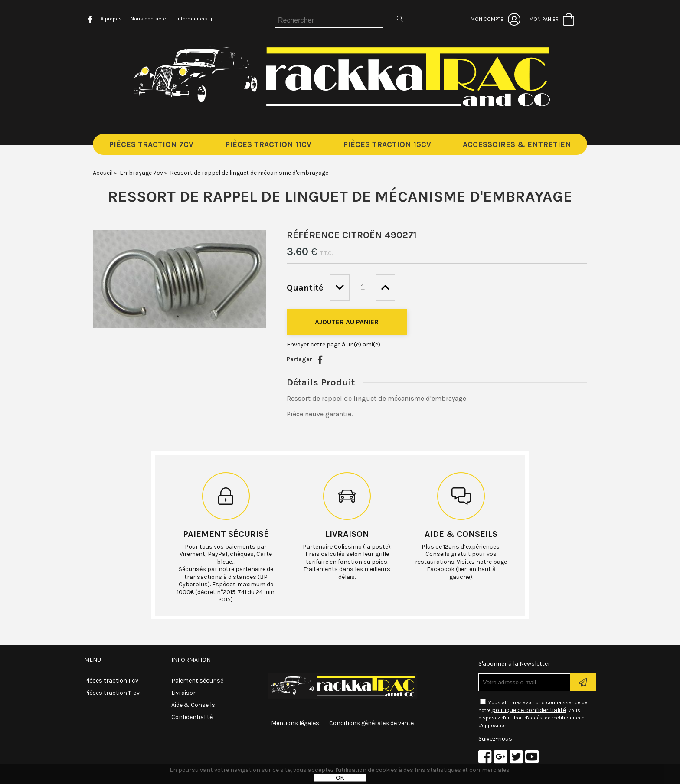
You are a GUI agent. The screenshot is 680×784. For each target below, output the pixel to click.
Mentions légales (295, 723)
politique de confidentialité (529, 710)
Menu (93, 660)
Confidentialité (192, 717)
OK (340, 778)
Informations (192, 19)
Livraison (347, 534)
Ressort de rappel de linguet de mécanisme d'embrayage (340, 196)
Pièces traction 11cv (111, 681)
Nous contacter (149, 19)
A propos (111, 19)
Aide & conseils (461, 534)
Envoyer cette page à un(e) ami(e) (333, 345)
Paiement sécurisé (226, 534)
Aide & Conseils (193, 705)
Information (191, 660)
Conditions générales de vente (371, 723)
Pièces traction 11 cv (112, 693)
